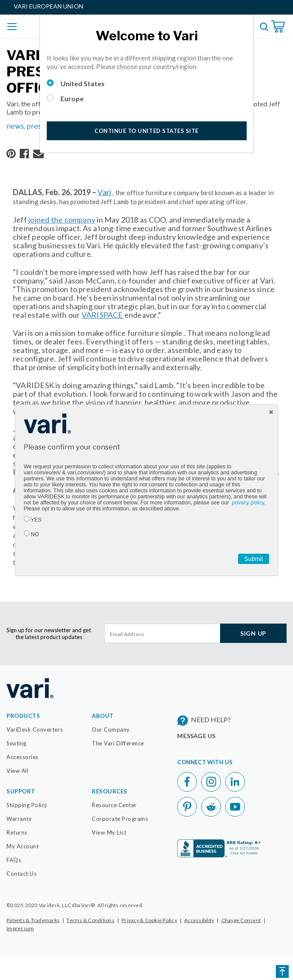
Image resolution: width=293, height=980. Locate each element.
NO (35, 534)
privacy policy (248, 503)
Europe (72, 98)
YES (36, 520)
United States (83, 83)
